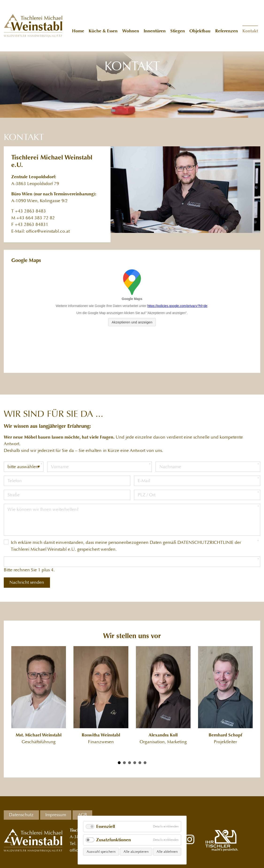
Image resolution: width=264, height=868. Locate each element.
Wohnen (131, 31)
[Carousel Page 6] (145, 763)
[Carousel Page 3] (130, 763)
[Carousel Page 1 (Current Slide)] (119, 763)
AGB (82, 815)
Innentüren (155, 31)
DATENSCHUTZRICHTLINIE (205, 543)
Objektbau (200, 31)
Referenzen (227, 31)
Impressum (56, 815)
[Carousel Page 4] (135, 763)
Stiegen (178, 31)
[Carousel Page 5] (140, 763)
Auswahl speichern (101, 852)
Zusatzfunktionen (114, 840)
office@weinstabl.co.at (48, 231)
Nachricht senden (27, 582)
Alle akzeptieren (136, 852)
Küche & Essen (103, 31)
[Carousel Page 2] (124, 763)
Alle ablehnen (167, 852)
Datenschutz (21, 815)
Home (78, 31)
